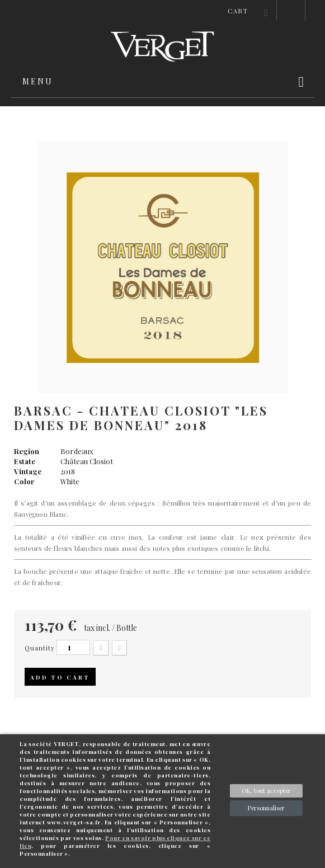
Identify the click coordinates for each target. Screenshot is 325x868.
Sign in (291, 10)
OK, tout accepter (266, 791)
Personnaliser (266, 808)
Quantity (40, 648)
